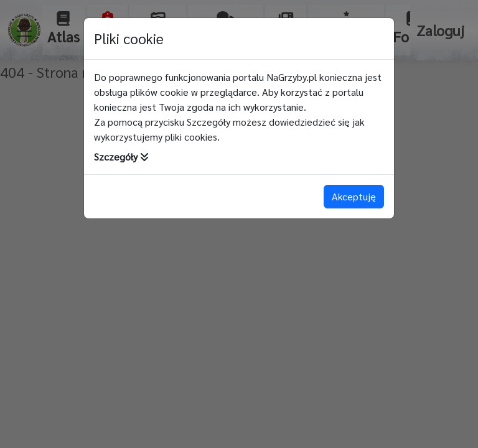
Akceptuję (354, 196)
